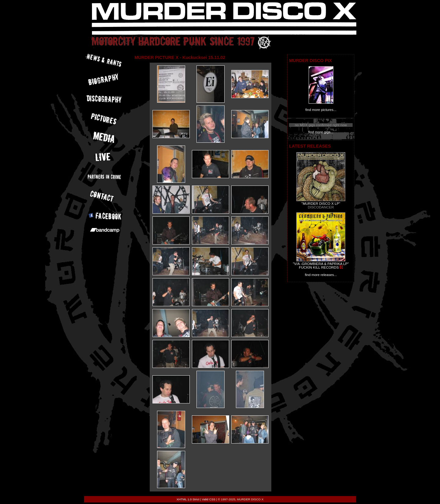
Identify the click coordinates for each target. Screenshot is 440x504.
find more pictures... (321, 110)
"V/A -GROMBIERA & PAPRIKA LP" (321, 264)
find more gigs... (321, 132)
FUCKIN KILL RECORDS (319, 267)
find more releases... (321, 275)
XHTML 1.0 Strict (188, 499)
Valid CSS (209, 499)
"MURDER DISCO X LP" (321, 204)
